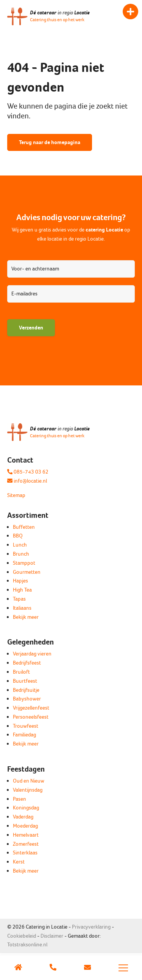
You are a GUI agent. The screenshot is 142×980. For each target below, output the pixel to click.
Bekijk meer (26, 617)
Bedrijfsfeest (27, 663)
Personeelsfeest (31, 717)
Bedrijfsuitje (26, 690)
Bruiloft (21, 672)
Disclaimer (52, 936)
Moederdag (25, 826)
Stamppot (24, 563)
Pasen (20, 799)
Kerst (19, 862)
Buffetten (24, 527)
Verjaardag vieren (32, 654)
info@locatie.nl (27, 481)
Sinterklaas (25, 853)
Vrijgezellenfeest (31, 708)
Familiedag (24, 735)
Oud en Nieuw (29, 781)
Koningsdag (26, 808)
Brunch (21, 554)
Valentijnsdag (28, 790)
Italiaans (22, 608)
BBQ (18, 536)
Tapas (19, 599)
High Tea (22, 590)
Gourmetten (27, 572)
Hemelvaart (26, 835)
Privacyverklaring (91, 927)
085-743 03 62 (28, 472)
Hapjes (20, 581)
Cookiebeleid (22, 936)
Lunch (20, 545)
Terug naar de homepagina (50, 142)
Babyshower (27, 699)
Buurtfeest (25, 681)
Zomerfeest (26, 844)
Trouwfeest (26, 726)
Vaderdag (23, 817)
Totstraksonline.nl (27, 945)
